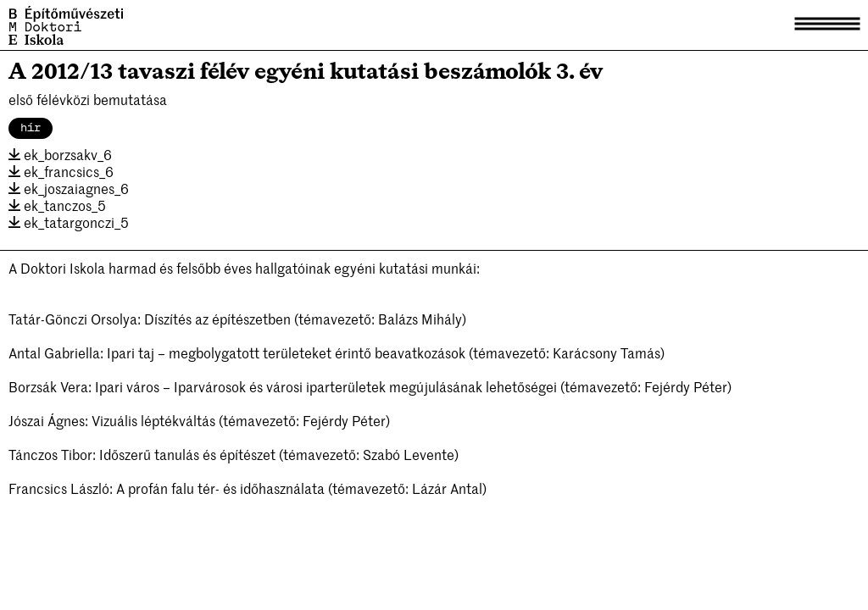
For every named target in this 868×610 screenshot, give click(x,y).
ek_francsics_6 (61, 171)
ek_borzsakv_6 (60, 154)
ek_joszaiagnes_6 (69, 188)
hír (31, 128)
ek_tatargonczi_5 (69, 222)
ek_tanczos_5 (57, 205)
